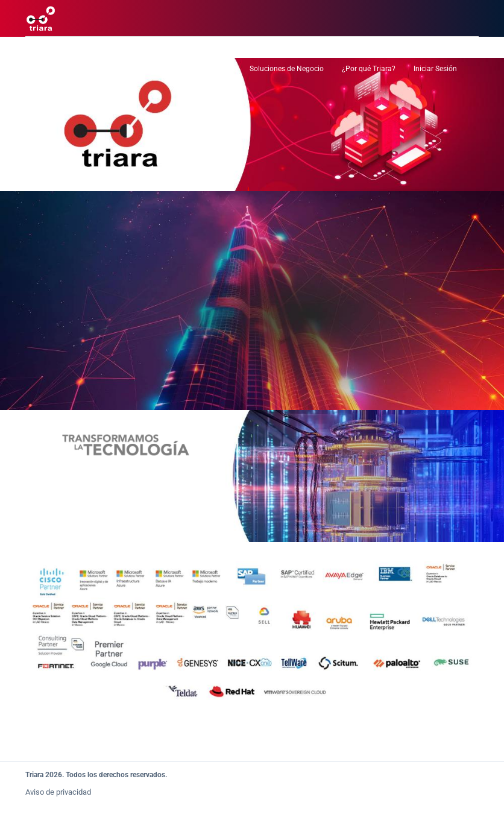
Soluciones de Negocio (287, 69)
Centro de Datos (65, 69)
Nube (118, 69)
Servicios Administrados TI (188, 69)
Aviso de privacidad (58, 792)
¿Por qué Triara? (369, 69)
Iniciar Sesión (435, 69)
